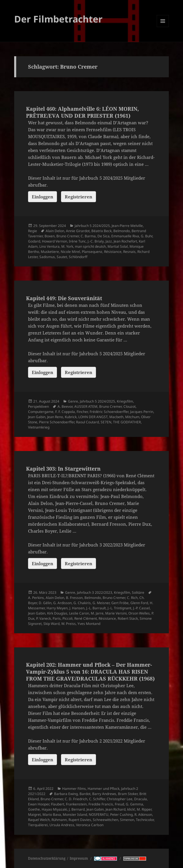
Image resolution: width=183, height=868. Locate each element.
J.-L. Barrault (96, 608)
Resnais (129, 252)
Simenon (127, 820)
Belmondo (122, 231)
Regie (33, 231)
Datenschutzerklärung (47, 858)
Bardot (85, 794)
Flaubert (58, 804)
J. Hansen (77, 608)
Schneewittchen (106, 820)
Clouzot (130, 406)
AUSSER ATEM (86, 406)
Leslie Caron (79, 613)
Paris (57, 618)
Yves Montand (89, 624)
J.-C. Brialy (96, 241)
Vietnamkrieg (39, 427)
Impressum (79, 858)
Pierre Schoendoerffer (57, 422)
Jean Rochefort (125, 241)
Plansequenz (92, 252)
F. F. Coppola (65, 412)
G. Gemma (134, 804)
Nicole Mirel (70, 252)
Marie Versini (116, 613)
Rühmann (59, 820)
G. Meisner (101, 603)
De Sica (103, 236)
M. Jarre (97, 613)
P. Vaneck (44, 618)
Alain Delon (55, 231)
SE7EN (106, 422)
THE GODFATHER (127, 422)
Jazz (109, 241)
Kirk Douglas (57, 613)
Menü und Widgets (163, 27)
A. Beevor (65, 406)
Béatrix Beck (101, 231)
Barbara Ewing (66, 794)
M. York (67, 246)
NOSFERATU (99, 815)
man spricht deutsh (90, 246)
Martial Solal (118, 246)
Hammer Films (74, 789)
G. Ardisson (62, 603)
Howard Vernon (54, 241)
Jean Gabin (37, 417)
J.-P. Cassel (141, 608)
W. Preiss (69, 624)
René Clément (86, 618)
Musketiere (50, 252)
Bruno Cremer (68, 236)
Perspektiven (38, 406)
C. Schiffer (97, 799)
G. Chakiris (82, 603)
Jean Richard (115, 809)
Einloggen (42, 197)
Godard (34, 241)
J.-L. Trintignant (119, 608)
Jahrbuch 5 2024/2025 (92, 226)
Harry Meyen (57, 608)
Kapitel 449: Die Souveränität (64, 298)
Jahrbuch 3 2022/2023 (95, 592)
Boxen (50, 236)
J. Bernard (77, 809)
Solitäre (138, 592)
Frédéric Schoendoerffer (109, 412)
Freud (119, 804)
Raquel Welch (39, 820)
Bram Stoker (128, 794)
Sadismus (47, 257)
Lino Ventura (49, 246)
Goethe (34, 809)
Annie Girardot (78, 231)
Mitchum (132, 417)
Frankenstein (76, 804)
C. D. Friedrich (76, 799)
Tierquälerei (38, 825)
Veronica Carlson (90, 825)
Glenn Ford (139, 603)
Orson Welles (139, 613)
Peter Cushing (121, 815)
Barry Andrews (104, 794)
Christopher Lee (120, 799)
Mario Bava (52, 815)
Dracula (141, 799)
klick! (131, 809)
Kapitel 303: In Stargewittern (63, 469)
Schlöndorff (78, 257)
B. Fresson (74, 598)
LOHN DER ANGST (93, 417)
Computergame (41, 412)
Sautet (62, 257)
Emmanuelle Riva (125, 236)
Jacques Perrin (142, 412)
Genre (73, 401)
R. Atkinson (143, 815)
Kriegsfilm (125, 401)
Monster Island (75, 815)
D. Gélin (45, 603)
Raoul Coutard (87, 422)
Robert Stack (128, 618)
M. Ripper (144, 809)
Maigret (34, 815)
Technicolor (145, 820)
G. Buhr (147, 236)
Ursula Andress (62, 825)
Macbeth (116, 417)
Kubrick (71, 417)
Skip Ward (51, 624)
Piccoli (68, 618)
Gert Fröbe (120, 603)
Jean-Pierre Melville (127, 226)
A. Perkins (36, 598)
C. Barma (88, 236)
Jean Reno (55, 417)
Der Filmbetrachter (58, 19)
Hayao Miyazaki (54, 809)
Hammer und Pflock (103, 789)
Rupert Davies (80, 820)
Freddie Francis (101, 804)
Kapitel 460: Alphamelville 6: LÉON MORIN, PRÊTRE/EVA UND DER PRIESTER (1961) (82, 112)
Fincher (82, 412)
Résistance (113, 252)
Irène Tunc (77, 241)
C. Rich (132, 598)
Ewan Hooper (39, 804)
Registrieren (78, 197)
